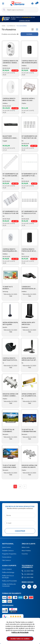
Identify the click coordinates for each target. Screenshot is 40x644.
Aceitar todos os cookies (20, 639)
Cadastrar (20, 531)
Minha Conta (26, 547)
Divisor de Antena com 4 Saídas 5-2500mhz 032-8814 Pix (10, 395)
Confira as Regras (25, 21)
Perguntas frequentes (9, 554)
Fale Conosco (6, 560)
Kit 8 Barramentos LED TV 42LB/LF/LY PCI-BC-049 (10, 212)
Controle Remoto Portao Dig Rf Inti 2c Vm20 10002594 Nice (29, 250)
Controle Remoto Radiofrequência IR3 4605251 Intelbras (10, 250)
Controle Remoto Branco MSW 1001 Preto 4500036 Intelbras (9, 100)
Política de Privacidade (20, 632)
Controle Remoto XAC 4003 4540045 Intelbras (29, 62)
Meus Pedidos (26, 551)
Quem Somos (6, 547)
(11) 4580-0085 (28, 574)
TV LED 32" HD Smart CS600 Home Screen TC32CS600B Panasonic (10, 466)
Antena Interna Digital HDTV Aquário (10, 323)
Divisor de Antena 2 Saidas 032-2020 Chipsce (28, 100)
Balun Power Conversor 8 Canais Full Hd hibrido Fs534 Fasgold (10, 137)
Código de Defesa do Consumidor (9, 585)
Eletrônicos (11, 26)
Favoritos (25, 554)
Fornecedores (7, 557)
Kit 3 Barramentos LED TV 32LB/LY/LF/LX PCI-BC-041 (29, 212)
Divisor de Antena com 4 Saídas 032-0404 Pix (29, 466)
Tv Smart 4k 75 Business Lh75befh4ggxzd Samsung (8, 288)
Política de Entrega (8, 572)
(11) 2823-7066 (28, 571)
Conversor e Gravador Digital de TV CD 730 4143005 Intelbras (29, 288)
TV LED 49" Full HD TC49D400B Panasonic (29, 430)
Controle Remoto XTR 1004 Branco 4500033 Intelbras (10, 62)
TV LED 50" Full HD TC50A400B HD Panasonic (8, 431)
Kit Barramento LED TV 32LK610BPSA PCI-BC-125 (29, 175)
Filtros (29, 34)
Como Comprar (7, 569)
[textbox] (20, 10)
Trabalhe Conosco (8, 551)
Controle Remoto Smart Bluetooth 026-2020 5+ (10, 359)
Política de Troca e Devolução (8, 577)
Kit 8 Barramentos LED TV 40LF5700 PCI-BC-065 (29, 137)
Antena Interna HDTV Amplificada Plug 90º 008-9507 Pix (29, 359)
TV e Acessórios (22, 26)
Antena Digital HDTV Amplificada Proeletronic (28, 324)
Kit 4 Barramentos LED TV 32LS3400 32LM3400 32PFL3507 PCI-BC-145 (10, 175)
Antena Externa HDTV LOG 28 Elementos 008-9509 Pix (29, 395)
